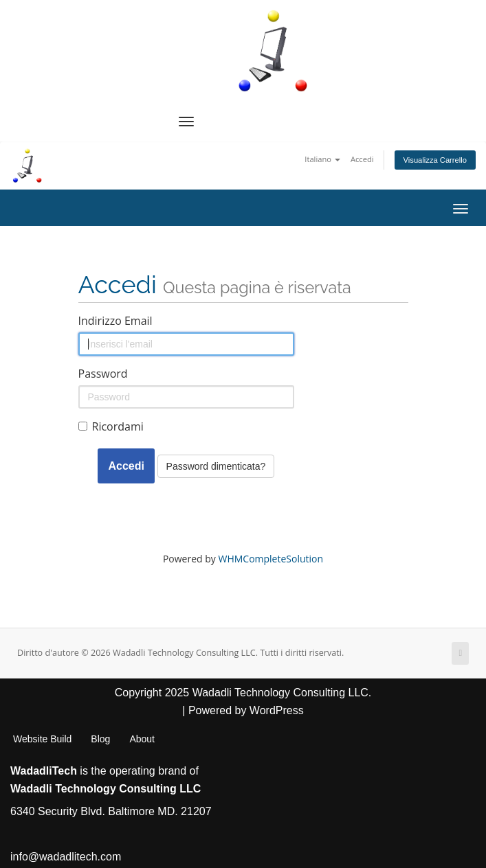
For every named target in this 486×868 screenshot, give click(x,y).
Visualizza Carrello (435, 160)
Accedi (362, 159)
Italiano (322, 159)
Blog (100, 739)
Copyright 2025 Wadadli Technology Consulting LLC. (243, 693)
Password (103, 374)
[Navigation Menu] (186, 122)
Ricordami (111, 426)
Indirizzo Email (115, 321)
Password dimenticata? (216, 466)
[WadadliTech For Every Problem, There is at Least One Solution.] (274, 51)
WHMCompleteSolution (270, 559)
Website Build (42, 739)
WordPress (277, 710)
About (142, 739)
